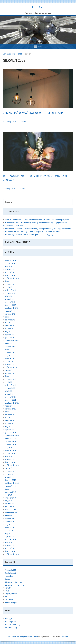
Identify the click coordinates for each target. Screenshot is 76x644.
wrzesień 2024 (11, 311)
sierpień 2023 (10, 347)
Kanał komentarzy (13, 625)
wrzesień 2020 (11, 439)
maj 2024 (9, 323)
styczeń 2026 (10, 269)
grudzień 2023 (11, 338)
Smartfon (9, 600)
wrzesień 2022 (11, 370)
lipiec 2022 (9, 376)
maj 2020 (9, 448)
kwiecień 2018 (11, 498)
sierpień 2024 (10, 314)
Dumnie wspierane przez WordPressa (23, 637)
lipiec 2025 (9, 281)
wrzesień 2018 (11, 486)
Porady (8, 588)
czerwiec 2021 (11, 415)
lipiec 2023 (9, 350)
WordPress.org (11, 628)
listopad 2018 (10, 480)
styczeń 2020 (10, 459)
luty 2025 (9, 296)
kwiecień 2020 (11, 450)
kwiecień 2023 (11, 358)
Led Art (38, 7)
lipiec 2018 (9, 489)
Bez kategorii (10, 573)
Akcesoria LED (11, 570)
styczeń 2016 (10, 545)
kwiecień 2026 (11, 261)
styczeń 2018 (10, 504)
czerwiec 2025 (11, 284)
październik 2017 (12, 513)
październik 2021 (12, 403)
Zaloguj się (9, 619)
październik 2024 (12, 308)
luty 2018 (9, 501)
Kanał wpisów (11, 622)
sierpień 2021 (10, 409)
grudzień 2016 (11, 540)
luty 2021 (9, 427)
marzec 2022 (10, 388)
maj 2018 (9, 495)
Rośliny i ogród (11, 594)
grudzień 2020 (11, 433)
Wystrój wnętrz (11, 603)
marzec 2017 (10, 531)
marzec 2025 (10, 293)
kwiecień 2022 (11, 385)
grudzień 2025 (11, 272)
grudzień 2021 (11, 397)
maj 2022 (9, 382)
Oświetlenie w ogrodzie (14, 585)
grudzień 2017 (11, 507)
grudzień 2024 (11, 302)
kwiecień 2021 (11, 421)
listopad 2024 (10, 305)
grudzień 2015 (11, 548)
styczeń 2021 (10, 430)
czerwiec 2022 (11, 379)
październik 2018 (12, 483)
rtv (6, 597)
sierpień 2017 (10, 519)
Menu (40, 46)
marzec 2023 (10, 361)
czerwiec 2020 (11, 445)
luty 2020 (9, 456)
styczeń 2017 (10, 537)
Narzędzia (9, 576)
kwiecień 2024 (11, 326)
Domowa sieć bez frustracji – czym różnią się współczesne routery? (33, 232)
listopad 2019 (10, 462)
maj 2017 (9, 525)
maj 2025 (9, 287)
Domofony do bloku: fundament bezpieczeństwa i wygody (29, 235)
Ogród (7, 579)
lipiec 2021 (9, 412)
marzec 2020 (10, 453)
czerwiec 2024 (11, 320)
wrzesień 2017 (11, 516)
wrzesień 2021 (11, 406)
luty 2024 (9, 332)
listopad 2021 (10, 400)
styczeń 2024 (10, 335)
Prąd (7, 591)
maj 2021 (9, 418)
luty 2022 (9, 391)
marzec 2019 (10, 474)
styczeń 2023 (10, 364)
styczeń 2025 (10, 299)
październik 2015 (12, 554)
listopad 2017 (10, 510)
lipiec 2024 (9, 317)
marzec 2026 (10, 264)
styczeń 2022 (10, 394)
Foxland (65, 637)
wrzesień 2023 (11, 344)
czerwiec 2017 (11, 522)
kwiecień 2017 (11, 528)
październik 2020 (12, 436)
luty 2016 (9, 542)
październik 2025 (12, 278)
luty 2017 (9, 534)
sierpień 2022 (10, 373)
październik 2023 (12, 341)
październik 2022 (12, 367)
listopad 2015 (10, 551)
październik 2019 (12, 465)
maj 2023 (9, 356)
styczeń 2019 (10, 477)
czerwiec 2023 (11, 353)
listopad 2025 (10, 275)
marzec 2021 (10, 424)
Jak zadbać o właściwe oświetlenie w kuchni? (36, 113)
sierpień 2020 (10, 442)
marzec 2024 (10, 329)
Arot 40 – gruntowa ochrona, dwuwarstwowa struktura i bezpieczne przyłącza (37, 220)
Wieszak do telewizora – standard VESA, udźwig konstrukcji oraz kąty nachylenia (38, 229)
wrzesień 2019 (11, 468)
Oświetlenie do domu (14, 582)
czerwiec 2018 (11, 492)
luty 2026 (9, 267)
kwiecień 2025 (11, 290)
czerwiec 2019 (11, 471)
